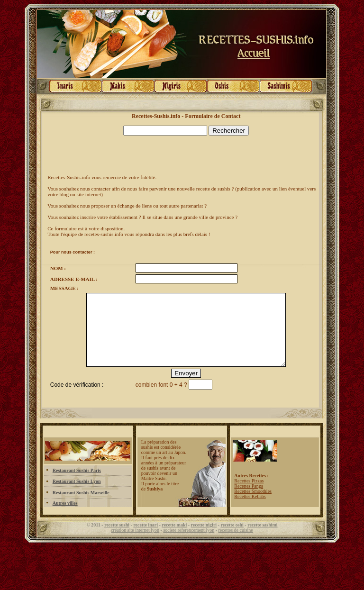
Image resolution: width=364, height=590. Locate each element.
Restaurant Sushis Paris (77, 485)
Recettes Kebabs (250, 511)
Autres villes (65, 517)
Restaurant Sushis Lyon (77, 495)
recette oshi (232, 539)
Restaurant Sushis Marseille (81, 507)
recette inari (146, 539)
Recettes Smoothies (253, 505)
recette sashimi (262, 539)
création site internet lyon (135, 544)
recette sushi (117, 539)
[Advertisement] (158, 155)
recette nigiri (204, 539)
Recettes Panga (249, 500)
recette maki (174, 539)
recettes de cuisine (236, 544)
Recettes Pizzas (249, 495)
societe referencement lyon (189, 544)
